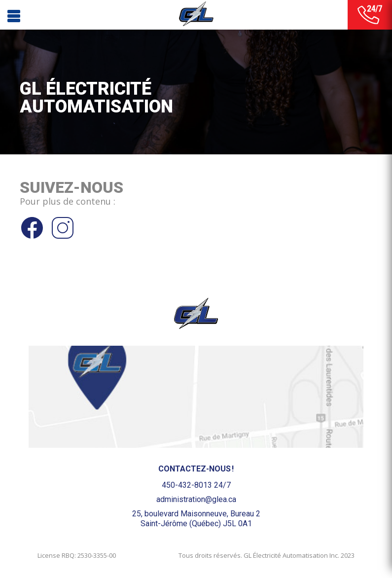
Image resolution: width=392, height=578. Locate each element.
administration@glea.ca (196, 499)
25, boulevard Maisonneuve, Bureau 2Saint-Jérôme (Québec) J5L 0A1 (196, 518)
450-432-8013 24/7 (196, 485)
